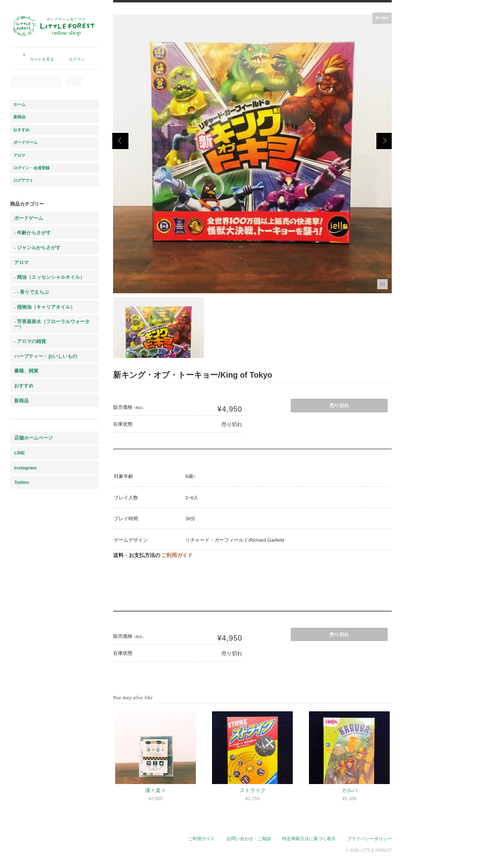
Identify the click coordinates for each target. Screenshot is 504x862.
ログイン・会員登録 (31, 168)
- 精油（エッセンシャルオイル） (49, 277)
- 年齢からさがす (33, 232)
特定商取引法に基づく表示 (309, 839)
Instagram (25, 468)
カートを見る (39, 56)
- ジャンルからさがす (37, 247)
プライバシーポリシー (370, 839)
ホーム (19, 104)
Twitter (22, 482)
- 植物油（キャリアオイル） (45, 307)
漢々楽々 (155, 790)
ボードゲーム (25, 142)
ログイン (77, 59)
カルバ (350, 790)
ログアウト (23, 180)
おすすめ (21, 130)
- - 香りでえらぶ (31, 292)
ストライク (253, 790)
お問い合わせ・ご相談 (249, 839)
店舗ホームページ (34, 438)
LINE (20, 453)
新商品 (19, 117)
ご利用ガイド (177, 555)
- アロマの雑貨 (30, 341)
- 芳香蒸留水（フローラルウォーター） (52, 324)
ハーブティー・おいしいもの (46, 356)
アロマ (19, 155)
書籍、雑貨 (26, 371)
